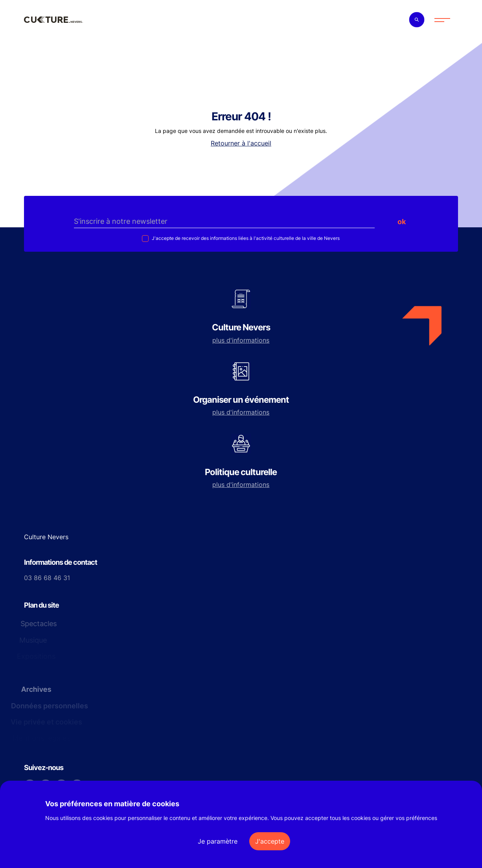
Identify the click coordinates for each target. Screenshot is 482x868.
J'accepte (270, 841)
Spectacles (36, 624)
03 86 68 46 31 (47, 578)
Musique (33, 640)
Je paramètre (218, 841)
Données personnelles (48, 706)
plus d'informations (241, 340)
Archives (34, 689)
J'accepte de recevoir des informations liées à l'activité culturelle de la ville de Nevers (245, 238)
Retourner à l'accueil (241, 143)
